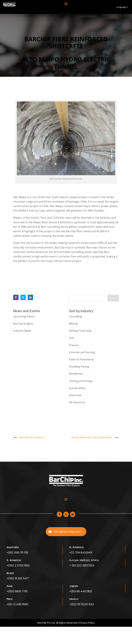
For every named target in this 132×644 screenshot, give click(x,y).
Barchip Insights (23, 324)
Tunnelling (75, 316)
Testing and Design (81, 381)
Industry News (22, 331)
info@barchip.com (68, 532)
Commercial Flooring (82, 352)
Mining (73, 324)
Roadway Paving (79, 367)
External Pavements (81, 359)
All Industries (77, 402)
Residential (76, 374)
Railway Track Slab (80, 331)
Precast (74, 345)
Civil (71, 338)
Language (122, 7)
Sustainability (77, 388)
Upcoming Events (24, 316)
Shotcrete (75, 395)
